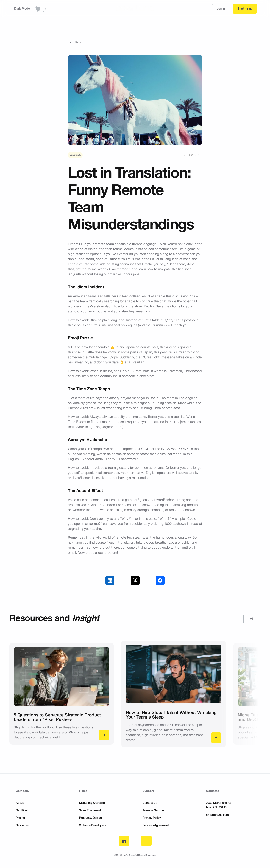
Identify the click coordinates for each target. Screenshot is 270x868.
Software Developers (93, 825)
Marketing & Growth (92, 803)
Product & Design (90, 818)
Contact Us (150, 803)
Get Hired (22, 811)
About (20, 803)
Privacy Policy (152, 818)
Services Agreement (156, 825)
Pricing (20, 818)
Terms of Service (153, 811)
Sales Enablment (90, 811)
